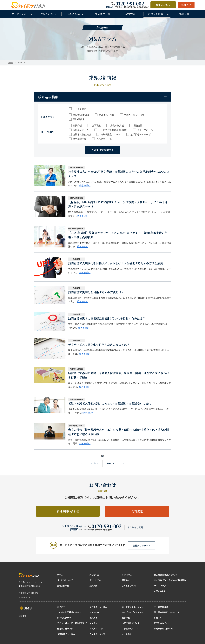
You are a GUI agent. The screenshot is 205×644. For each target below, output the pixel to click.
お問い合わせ (162, 5)
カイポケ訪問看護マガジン (69, 612)
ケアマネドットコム (98, 607)
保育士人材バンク (65, 628)
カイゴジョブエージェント (134, 607)
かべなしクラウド (65, 618)
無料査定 (186, 5)
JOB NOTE (95, 612)
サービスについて (65, 580)
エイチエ (93, 623)
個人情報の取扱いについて (166, 575)
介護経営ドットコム (66, 634)
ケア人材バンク (96, 628)
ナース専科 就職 (161, 607)
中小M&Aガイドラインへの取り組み (170, 580)
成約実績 (93, 585)
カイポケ (61, 607)
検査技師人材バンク (131, 623)
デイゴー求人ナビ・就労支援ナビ (72, 623)
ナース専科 (127, 634)
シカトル (158, 618)
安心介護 (126, 618)
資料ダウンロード (142, 545)
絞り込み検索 (48, 97)
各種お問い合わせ (68, 511)
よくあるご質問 (135, 528)
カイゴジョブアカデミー (133, 612)
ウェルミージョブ (97, 634)
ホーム (60, 575)
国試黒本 (93, 618)
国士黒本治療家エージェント (167, 612)
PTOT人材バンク (162, 623)
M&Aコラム (127, 575)
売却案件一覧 (63, 585)
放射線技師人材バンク (164, 628)
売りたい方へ (95, 575)
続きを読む (85, 186)
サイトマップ (160, 585)
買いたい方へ (95, 580)
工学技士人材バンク (131, 628)
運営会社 (126, 580)
